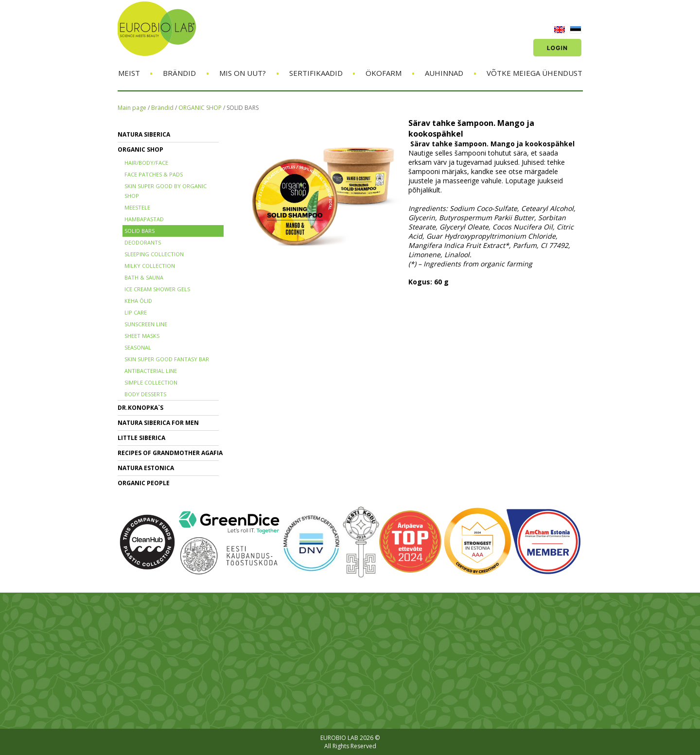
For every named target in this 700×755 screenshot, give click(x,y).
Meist (129, 73)
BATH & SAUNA (144, 277)
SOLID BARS (243, 108)
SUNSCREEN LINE (146, 324)
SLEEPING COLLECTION (154, 254)
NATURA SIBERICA (144, 134)
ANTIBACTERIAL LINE (151, 371)
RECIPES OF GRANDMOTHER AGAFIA (170, 453)
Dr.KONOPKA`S (140, 408)
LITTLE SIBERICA (141, 438)
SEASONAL (138, 347)
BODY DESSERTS (145, 394)
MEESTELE (137, 207)
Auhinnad (444, 73)
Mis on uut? (243, 73)
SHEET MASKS (142, 336)
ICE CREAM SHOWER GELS (157, 289)
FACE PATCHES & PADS (154, 174)
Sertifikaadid (316, 73)
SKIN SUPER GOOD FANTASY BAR (167, 359)
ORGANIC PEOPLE (144, 483)
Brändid (179, 73)
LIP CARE (136, 312)
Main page (132, 108)
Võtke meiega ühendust (534, 73)
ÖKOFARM (384, 73)
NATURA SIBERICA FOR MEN (158, 423)
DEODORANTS (143, 242)
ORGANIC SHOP (200, 108)
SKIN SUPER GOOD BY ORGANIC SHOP (166, 191)
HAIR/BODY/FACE (146, 163)
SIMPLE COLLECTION (151, 382)
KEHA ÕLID (138, 301)
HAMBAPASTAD (144, 219)
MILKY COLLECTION (150, 266)
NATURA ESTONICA (146, 468)
